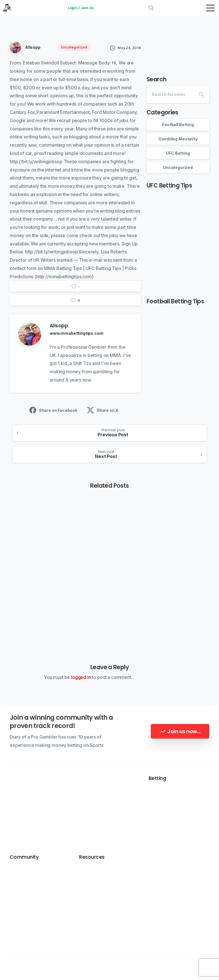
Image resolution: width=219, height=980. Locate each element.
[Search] (170, 94)
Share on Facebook (53, 410)
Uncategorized (178, 167)
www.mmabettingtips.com (76, 333)
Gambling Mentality (178, 139)
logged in (81, 677)
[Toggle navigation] (210, 8)
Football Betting (178, 125)
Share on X (103, 410)
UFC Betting (178, 153)
